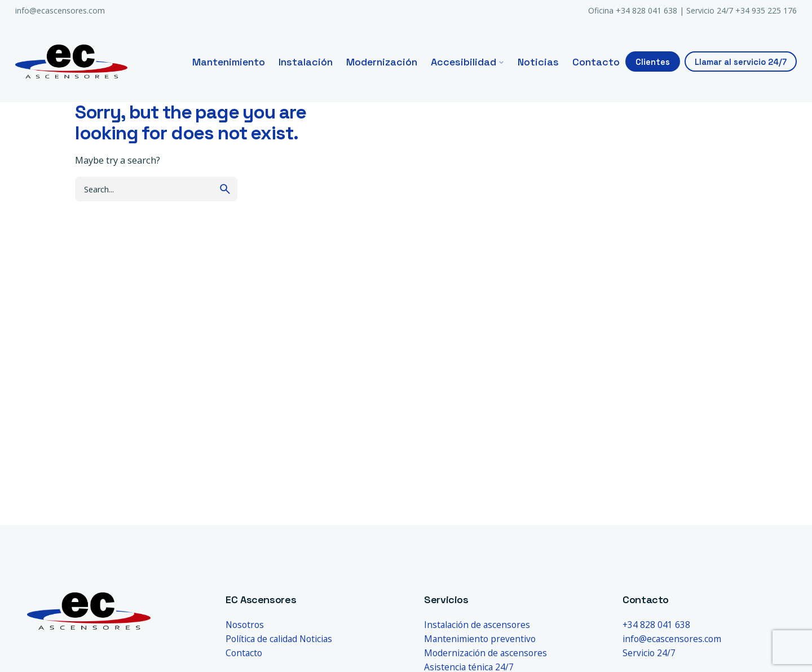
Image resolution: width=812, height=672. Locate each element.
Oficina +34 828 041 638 (633, 10)
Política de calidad (261, 639)
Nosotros (245, 625)
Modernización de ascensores (486, 653)
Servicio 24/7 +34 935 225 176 (742, 10)
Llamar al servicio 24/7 (741, 62)
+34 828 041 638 (656, 625)
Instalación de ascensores (477, 625)
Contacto (244, 653)
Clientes (653, 62)
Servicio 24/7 (649, 653)
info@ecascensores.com (60, 10)
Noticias (316, 639)
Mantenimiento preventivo (480, 639)
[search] (225, 189)
